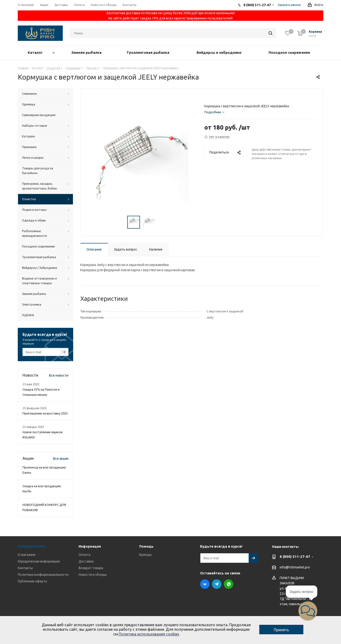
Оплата (85, 555)
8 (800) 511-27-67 (295, 556)
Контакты (25, 568)
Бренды (146, 555)
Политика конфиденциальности (43, 575)
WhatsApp (229, 584)
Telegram (217, 584)
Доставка (86, 561)
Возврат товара (91, 568)
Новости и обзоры (93, 575)
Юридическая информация (39, 561)
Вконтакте (205, 584)
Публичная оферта (32, 581)
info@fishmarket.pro (295, 567)
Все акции (61, 459)
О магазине (27, 555)
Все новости (59, 375)
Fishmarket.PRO (32, 546)
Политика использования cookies (149, 634)
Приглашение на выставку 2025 (45, 413)
